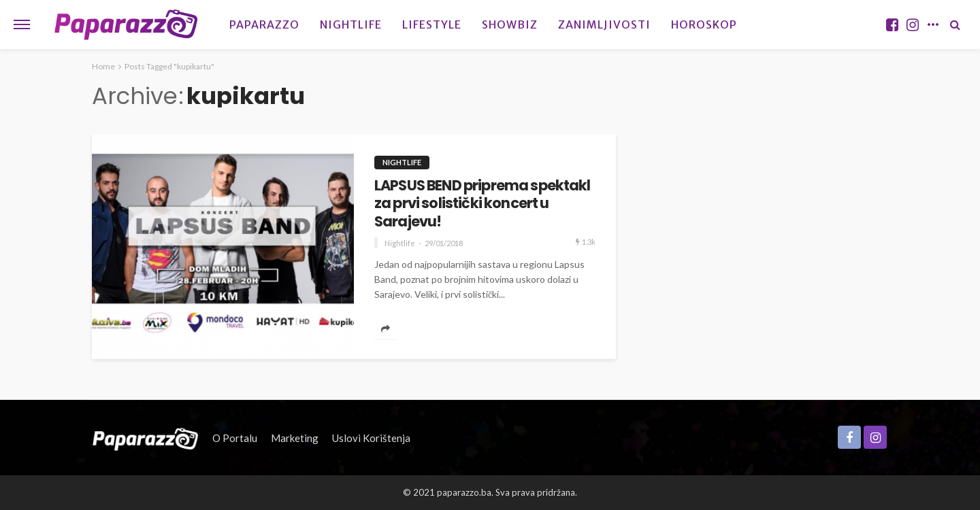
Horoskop (704, 24)
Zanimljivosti (604, 24)
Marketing (295, 438)
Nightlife (351, 24)
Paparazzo (264, 24)
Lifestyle (432, 24)
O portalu (235, 438)
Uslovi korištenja (371, 438)
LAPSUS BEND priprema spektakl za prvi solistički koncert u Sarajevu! (483, 204)
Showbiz (510, 24)
